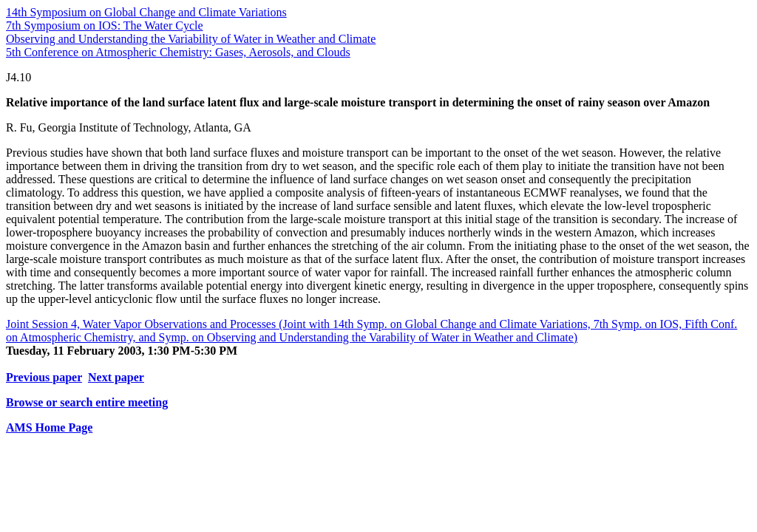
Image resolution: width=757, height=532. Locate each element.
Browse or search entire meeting (87, 402)
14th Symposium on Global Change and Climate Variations (146, 12)
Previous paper (44, 377)
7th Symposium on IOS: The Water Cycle (105, 25)
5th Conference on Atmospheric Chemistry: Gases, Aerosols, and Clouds (178, 52)
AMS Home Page (49, 427)
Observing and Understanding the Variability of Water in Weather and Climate (191, 39)
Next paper (116, 377)
